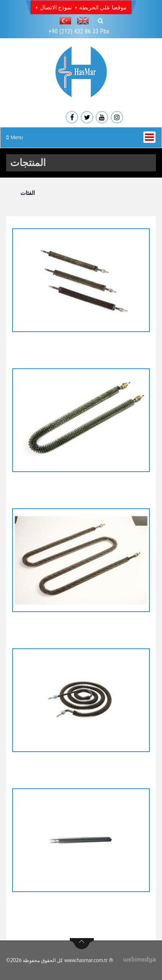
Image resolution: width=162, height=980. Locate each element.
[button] (67, 21)
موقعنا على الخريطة (103, 7)
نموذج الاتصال (56, 7)
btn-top (82, 944)
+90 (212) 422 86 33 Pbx (79, 31)
